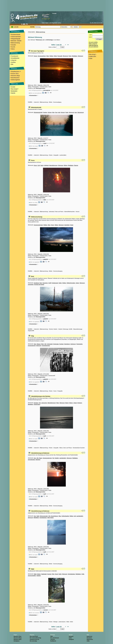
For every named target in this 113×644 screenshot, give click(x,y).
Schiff (50, 283)
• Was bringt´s (92, 54)
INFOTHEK (14, 53)
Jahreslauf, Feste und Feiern (56, 212)
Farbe (67, 112)
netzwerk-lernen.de (34, 639)
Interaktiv (13, 45)
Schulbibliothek (15, 58)
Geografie (56, 155)
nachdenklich (63, 458)
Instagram (71, 639)
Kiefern (39, 574)
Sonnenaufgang (42, 56)
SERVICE (14, 68)
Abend (67, 403)
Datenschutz (90, 639)
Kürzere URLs (15, 74)
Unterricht (36, 102)
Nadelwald (44, 574)
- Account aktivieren (93, 47)
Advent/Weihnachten (70, 212)
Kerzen (78, 212)
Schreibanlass (31, 460)
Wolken (51, 56)
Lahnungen (44, 403)
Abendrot (38, 460)
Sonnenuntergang (38, 225)
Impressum (89, 636)
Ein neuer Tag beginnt (38, 51)
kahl (59, 112)
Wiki (12, 64)
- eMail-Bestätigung (93, 45)
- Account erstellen (93, 42)
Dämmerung (81, 112)
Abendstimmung (53, 165)
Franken (45, 112)
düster (77, 283)
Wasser (39, 344)
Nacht (42, 165)
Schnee (50, 112)
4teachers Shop (17, 636)
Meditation (75, 56)
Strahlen (39, 576)
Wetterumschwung (37, 217)
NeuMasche (53, 641)
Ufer (45, 344)
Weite (55, 56)
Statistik (13, 93)
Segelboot (36, 283)
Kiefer (60, 574)
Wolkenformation (71, 283)
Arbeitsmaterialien (16, 37)
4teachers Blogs (15, 76)
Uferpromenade (44, 516)
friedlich (57, 458)
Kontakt (13, 87)
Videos (13, 49)
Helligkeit (46, 165)
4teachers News (18, 639)
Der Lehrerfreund (55, 638)
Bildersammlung (15, 43)
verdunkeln (31, 284)
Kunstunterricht (32, 346)
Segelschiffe (31, 331)
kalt (75, 516)
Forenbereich (15, 56)
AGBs (88, 641)
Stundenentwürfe (16, 35)
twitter (70, 638)
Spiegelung (67, 344)
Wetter (51, 102)
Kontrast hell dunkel (39, 284)
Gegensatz (56, 344)
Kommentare (33, 95)
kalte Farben (50, 518)
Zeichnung (73, 344)
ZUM (51, 636)
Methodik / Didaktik (16, 41)
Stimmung (81, 56)
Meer (48, 56)
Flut (40, 403)
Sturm (53, 225)
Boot (33, 276)
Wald (33, 569)
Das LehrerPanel (34, 636)
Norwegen (45, 283)
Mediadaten (14, 91)
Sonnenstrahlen (32, 576)
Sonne (35, 56)
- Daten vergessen (93, 44)
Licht (39, 165)
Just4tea (13, 62)
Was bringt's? (15, 89)
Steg (32, 336)
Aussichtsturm (54, 516)
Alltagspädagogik (16, 39)
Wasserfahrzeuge (78, 329)
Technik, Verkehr (53, 329)
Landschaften (63, 155)
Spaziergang (37, 404)
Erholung (80, 403)
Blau (60, 516)
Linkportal (14, 60)
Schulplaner (17, 641)
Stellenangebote (15, 80)
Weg (53, 112)
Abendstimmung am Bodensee (40, 453)
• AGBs (90, 59)
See (35, 458)
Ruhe (70, 56)
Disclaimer (89, 638)
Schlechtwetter (65, 516)
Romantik (60, 56)
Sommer (49, 574)
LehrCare (53, 639)
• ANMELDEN (92, 56)
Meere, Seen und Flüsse (66, 448)
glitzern (71, 403)
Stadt (38, 516)
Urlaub (75, 403)
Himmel (63, 112)
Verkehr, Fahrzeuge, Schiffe (65, 329)
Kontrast (61, 344)
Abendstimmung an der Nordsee (41, 396)
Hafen (60, 283)
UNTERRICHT (15, 31)
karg (76, 112)
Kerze (33, 160)
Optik (83, 574)
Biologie (56, 622)
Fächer (51, 155)
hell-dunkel (50, 344)
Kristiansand (55, 283)
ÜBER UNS (14, 84)
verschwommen (46, 346)
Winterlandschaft (36, 107)
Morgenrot (65, 56)
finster (72, 225)
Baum (41, 458)
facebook (71, 636)
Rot (53, 458)
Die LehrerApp (33, 641)
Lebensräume (62, 622)
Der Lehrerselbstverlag (35, 638)
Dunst (56, 574)
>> (68, 45)
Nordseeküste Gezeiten (79, 448)
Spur (56, 112)
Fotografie (60, 391)
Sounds (13, 47)
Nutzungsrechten (41, 88)
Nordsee (36, 403)
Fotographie (79, 344)
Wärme (66, 165)
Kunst (55, 391)
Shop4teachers (16, 72)
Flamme (76, 165)
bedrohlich (67, 225)
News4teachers (15, 78)
